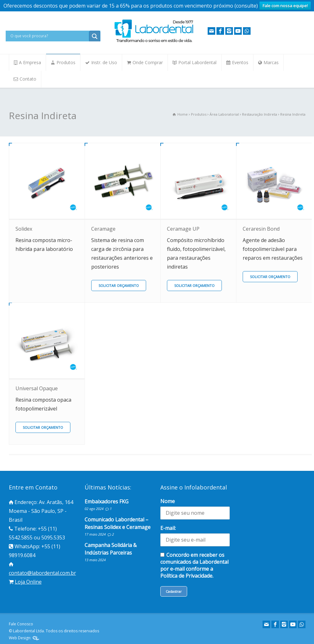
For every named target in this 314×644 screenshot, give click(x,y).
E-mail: (168, 528)
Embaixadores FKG (107, 501)
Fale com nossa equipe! (285, 6)
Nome (168, 501)
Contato (28, 79)
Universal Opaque (37, 388)
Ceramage (103, 229)
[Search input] (49, 36)
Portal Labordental (197, 62)
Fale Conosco (21, 624)
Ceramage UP (183, 229)
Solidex (24, 229)
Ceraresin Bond (261, 229)
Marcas (271, 62)
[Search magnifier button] (95, 36)
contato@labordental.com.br (42, 573)
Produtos (66, 62)
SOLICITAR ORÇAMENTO (119, 286)
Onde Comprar (148, 62)
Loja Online (28, 582)
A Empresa (30, 62)
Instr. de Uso (104, 62)
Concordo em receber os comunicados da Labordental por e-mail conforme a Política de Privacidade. (194, 565)
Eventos (240, 62)
